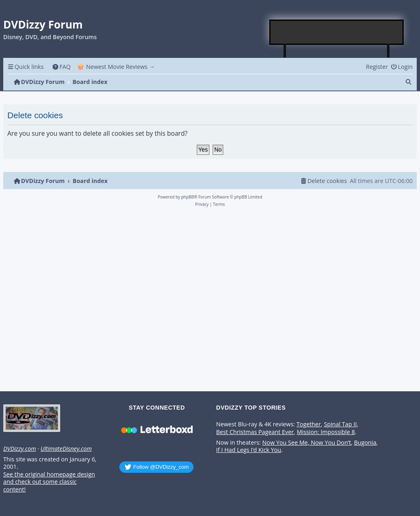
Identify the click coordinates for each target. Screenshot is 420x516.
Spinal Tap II (340, 424)
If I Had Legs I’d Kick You (249, 450)
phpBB (188, 197)
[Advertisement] (337, 32)
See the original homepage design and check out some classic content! (49, 482)
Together (309, 424)
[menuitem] (61, 67)
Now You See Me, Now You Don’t (307, 443)
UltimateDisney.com (66, 449)
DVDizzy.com (20, 449)
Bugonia (365, 443)
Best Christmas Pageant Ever (255, 432)
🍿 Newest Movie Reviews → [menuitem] (116, 67)
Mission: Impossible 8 (326, 432)
